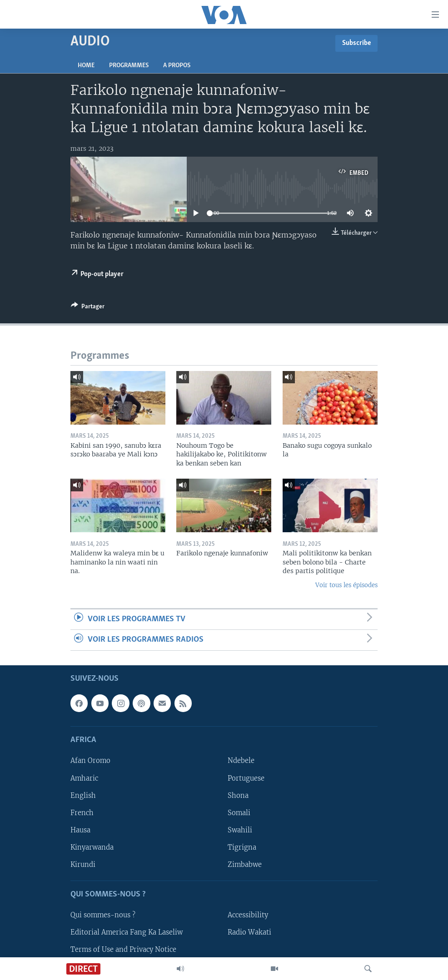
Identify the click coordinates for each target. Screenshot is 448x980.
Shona (238, 795)
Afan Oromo (90, 761)
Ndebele (241, 761)
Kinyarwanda (92, 847)
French (82, 812)
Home (86, 66)
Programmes (129, 66)
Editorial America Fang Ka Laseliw (127, 932)
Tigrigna (242, 847)
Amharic (84, 778)
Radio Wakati (249, 932)
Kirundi (83, 864)
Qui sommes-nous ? (103, 915)
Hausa (80, 830)
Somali (239, 812)
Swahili (240, 830)
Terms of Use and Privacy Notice (123, 950)
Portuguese (246, 778)
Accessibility (248, 915)
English (83, 795)
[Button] (88, 308)
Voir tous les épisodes (346, 585)
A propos (177, 66)
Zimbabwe (245, 864)
